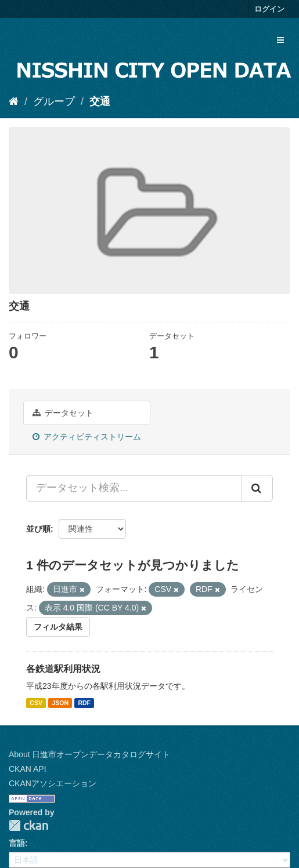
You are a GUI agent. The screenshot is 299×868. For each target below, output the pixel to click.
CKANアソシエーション (53, 783)
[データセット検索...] (134, 488)
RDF (84, 703)
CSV (36, 703)
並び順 (38, 529)
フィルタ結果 (58, 627)
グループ (54, 101)
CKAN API (28, 769)
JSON (60, 703)
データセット (63, 413)
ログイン (269, 9)
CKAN (28, 825)
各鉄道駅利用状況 (63, 669)
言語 (17, 843)
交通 (100, 101)
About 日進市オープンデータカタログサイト (89, 754)
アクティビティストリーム (87, 437)
